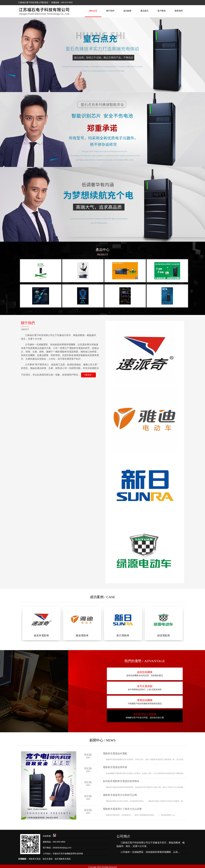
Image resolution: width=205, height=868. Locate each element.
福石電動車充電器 (63, 857)
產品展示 (144, 11)
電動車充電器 (35, 857)
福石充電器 (48, 857)
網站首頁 (93, 11)
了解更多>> (89, 375)
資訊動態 (127, 11)
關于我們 (110, 11)
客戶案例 (162, 11)
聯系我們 (179, 11)
